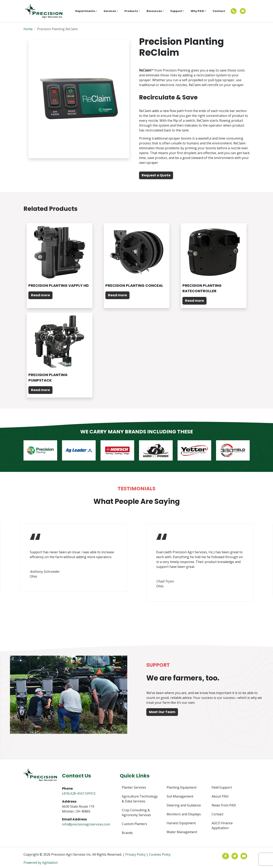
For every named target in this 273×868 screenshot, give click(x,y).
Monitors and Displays (184, 814)
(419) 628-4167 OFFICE (79, 793)
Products (131, 11)
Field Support (222, 787)
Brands (127, 833)
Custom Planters (134, 824)
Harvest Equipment (181, 823)
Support (176, 11)
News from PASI (224, 805)
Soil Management (180, 796)
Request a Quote (156, 175)
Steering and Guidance (184, 805)
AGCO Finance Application (222, 825)
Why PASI (197, 11)
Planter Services (134, 787)
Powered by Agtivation (41, 863)
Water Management (182, 832)
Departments (85, 11)
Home (28, 29)
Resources (154, 11)
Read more (40, 295)
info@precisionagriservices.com (86, 824)
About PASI (220, 796)
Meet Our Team (162, 712)
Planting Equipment (182, 787)
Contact (219, 11)
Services (110, 11)
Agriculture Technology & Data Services (140, 799)
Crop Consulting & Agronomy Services (136, 813)
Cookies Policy (160, 854)
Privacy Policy (135, 854)
